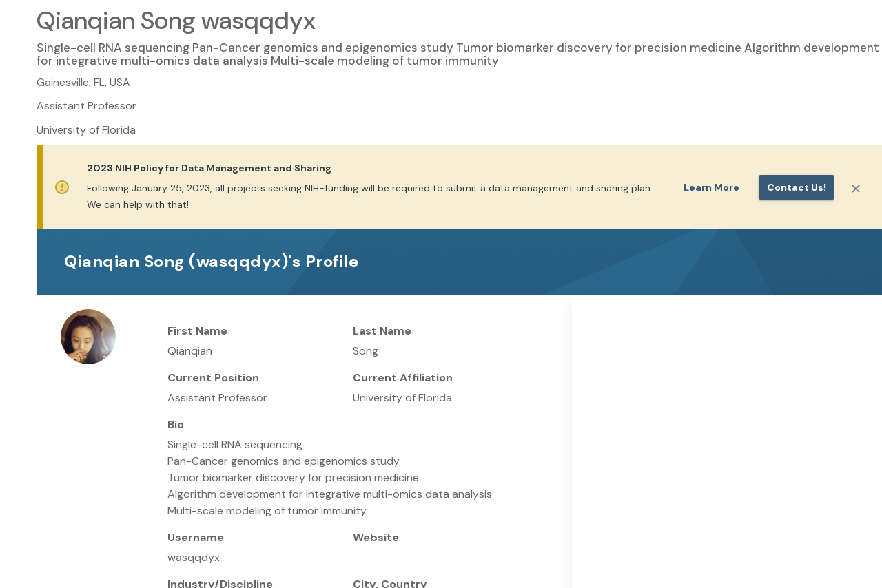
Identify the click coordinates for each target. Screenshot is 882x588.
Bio (176, 424)
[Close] (856, 189)
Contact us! (797, 187)
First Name (197, 331)
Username (196, 537)
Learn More (711, 187)
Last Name (382, 331)
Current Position (213, 378)
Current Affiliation (403, 378)
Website (376, 537)
